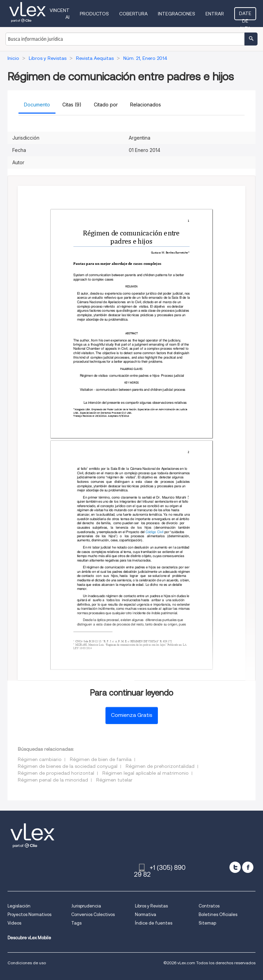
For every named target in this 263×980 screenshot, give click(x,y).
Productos (94, 14)
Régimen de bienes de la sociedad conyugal (68, 766)
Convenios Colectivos (93, 914)
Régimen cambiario (40, 759)
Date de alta (245, 15)
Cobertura (133, 14)
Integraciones (177, 14)
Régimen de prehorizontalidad (160, 766)
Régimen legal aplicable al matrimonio (146, 773)
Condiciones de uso (27, 963)
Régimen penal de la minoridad (53, 780)
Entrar (215, 14)
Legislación (19, 906)
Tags (76, 923)
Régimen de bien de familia (101, 759)
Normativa (146, 914)
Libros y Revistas (151, 906)
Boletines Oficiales (218, 914)
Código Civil (154, 531)
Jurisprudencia (86, 906)
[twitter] (235, 867)
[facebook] (248, 867)
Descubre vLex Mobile (29, 938)
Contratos (209, 906)
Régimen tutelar (114, 780)
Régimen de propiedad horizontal (56, 773)
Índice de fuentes (154, 923)
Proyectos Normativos (29, 914)
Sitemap (207, 923)
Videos (14, 923)
